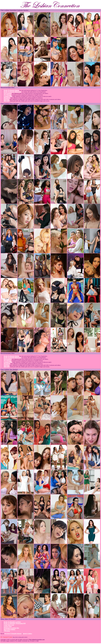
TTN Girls (7, 631)
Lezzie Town (8, 626)
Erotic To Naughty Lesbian (12, 622)
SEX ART (7, 101)
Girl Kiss (7, 99)
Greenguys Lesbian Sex (11, 628)
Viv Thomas (8, 95)
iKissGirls (7, 98)
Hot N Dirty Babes (10, 629)
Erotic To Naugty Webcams (12, 92)
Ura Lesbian (8, 93)
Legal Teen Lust (9, 625)
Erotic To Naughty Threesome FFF (15, 623)
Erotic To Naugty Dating (11, 90)
